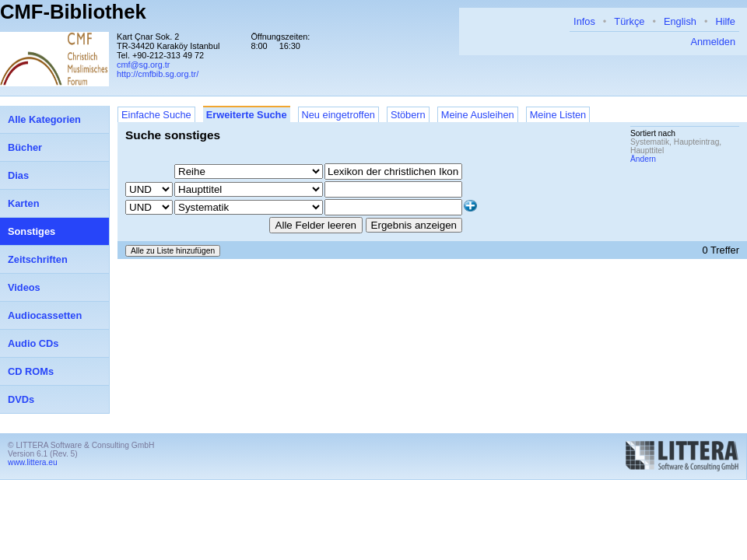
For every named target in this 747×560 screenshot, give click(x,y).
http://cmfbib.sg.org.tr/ (158, 74)
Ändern (643, 159)
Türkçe (629, 21)
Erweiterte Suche (247, 115)
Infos (584, 21)
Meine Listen (558, 115)
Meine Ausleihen (478, 115)
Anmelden (713, 42)
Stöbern (408, 115)
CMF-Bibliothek (73, 12)
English (680, 21)
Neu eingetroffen (338, 115)
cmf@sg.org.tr (143, 65)
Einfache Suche (156, 115)
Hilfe (725, 21)
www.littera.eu (33, 462)
